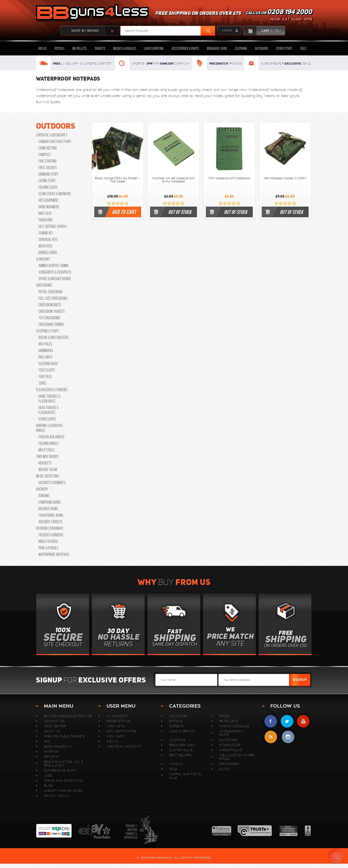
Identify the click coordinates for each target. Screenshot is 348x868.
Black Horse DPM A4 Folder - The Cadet (118, 180)
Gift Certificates (122, 731)
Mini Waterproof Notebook (229, 178)
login (227, 30)
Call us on (279, 16)
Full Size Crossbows (53, 298)
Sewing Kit (46, 233)
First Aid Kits (48, 168)
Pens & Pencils (48, 548)
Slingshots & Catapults (55, 272)
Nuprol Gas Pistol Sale (185, 776)
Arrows (44, 496)
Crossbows (44, 285)
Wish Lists (116, 726)
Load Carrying (154, 48)
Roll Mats (45, 357)
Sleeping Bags (48, 364)
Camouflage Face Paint (55, 142)
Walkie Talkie (48, 470)
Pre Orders (229, 764)
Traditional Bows (51, 515)
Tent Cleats (47, 370)
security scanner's (52, 483)
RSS (271, 737)
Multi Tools (47, 450)
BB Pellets (79, 48)
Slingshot (43, 259)
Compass (45, 155)
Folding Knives (49, 443)
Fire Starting (47, 161)
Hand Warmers (49, 207)
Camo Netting (48, 148)
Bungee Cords (48, 253)
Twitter (287, 721)
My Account (117, 716)
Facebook (271, 721)
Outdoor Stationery (50, 528)
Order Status (119, 721)
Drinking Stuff (48, 174)
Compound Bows (50, 502)
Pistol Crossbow (50, 292)
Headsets (45, 463)
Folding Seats (48, 187)
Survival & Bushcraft (52, 135)
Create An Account (124, 746)
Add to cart (124, 212)
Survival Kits (48, 239)
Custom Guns (181, 750)
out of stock (180, 212)
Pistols (59, 48)
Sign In (112, 741)
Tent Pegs (45, 377)
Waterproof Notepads (54, 554)
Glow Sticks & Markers (55, 194)
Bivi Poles (45, 344)
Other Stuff (284, 48)
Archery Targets (50, 522)
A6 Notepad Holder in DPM (285, 178)
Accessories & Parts (185, 48)
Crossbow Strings (51, 324)
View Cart (116, 736)
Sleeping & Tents (47, 331)
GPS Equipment (48, 200)
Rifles (43, 48)
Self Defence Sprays (53, 226)
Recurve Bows (48, 509)
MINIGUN (176, 764)
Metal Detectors (48, 476)
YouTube (303, 721)
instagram (288, 737)
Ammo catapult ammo (53, 266)
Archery (42, 489)
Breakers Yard (217, 48)
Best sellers (181, 755)
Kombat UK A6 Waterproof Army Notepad (173, 180)
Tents (42, 383)
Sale (303, 48)
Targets (100, 48)
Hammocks (46, 351)
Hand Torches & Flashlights (49, 399)
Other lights (47, 419)
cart (262, 31)
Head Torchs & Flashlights (48, 410)
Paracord (45, 220)
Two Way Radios (47, 456)
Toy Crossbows (49, 318)
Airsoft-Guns (231, 750)
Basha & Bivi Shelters (54, 337)
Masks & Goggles (124, 48)
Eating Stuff (47, 181)
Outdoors (261, 48)
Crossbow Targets (52, 311)
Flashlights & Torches (52, 390)
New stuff (178, 716)
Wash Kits (45, 246)
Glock (225, 769)
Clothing (241, 48)
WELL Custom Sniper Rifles (237, 757)
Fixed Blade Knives (51, 437)
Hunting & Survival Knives (49, 428)
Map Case (45, 213)
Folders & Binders (51, 535)
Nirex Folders (48, 541)
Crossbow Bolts (50, 305)
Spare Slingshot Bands (55, 279)
